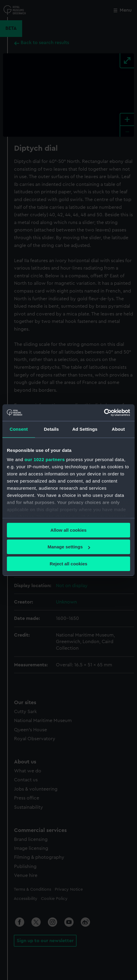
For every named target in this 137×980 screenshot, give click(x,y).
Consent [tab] (19, 429)
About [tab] (118, 429)
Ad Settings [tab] (85, 429)
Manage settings (69, 547)
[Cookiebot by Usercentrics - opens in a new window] (104, 413)
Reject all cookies (68, 564)
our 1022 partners (45, 459)
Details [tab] (51, 429)
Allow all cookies (69, 530)
